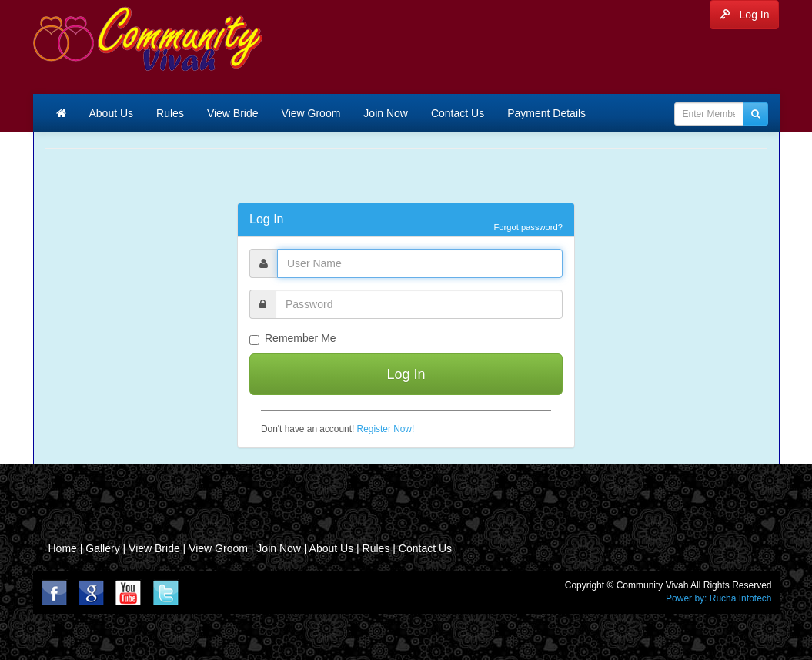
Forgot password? (528, 227)
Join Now (386, 113)
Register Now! (386, 429)
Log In (745, 15)
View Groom (311, 113)
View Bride (233, 113)
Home (63, 548)
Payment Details (546, 113)
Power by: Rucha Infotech (718, 598)
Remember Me (293, 338)
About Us (112, 113)
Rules (170, 113)
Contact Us (458, 113)
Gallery (104, 548)
